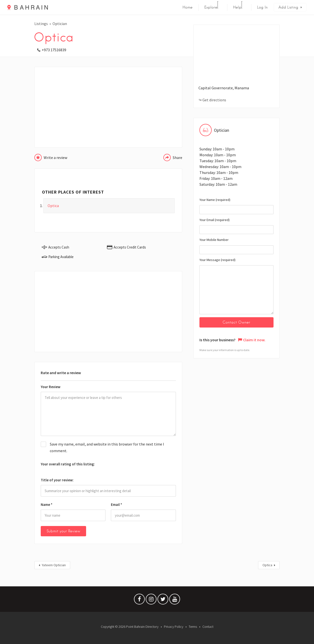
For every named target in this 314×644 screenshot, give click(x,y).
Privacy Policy (174, 627)
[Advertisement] (108, 107)
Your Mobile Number (236, 246)
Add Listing (288, 7)
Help (237, 7)
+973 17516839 (54, 50)
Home (188, 7)
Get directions (214, 100)
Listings (41, 24)
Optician (60, 24)
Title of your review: (57, 480)
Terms (193, 627)
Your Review (51, 387)
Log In (262, 7)
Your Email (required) (236, 226)
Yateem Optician (54, 565)
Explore (211, 7)
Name (47, 505)
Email (117, 505)
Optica (267, 565)
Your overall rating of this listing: (68, 464)
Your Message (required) (236, 286)
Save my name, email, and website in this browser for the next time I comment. (107, 447)
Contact (208, 627)
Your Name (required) (236, 206)
